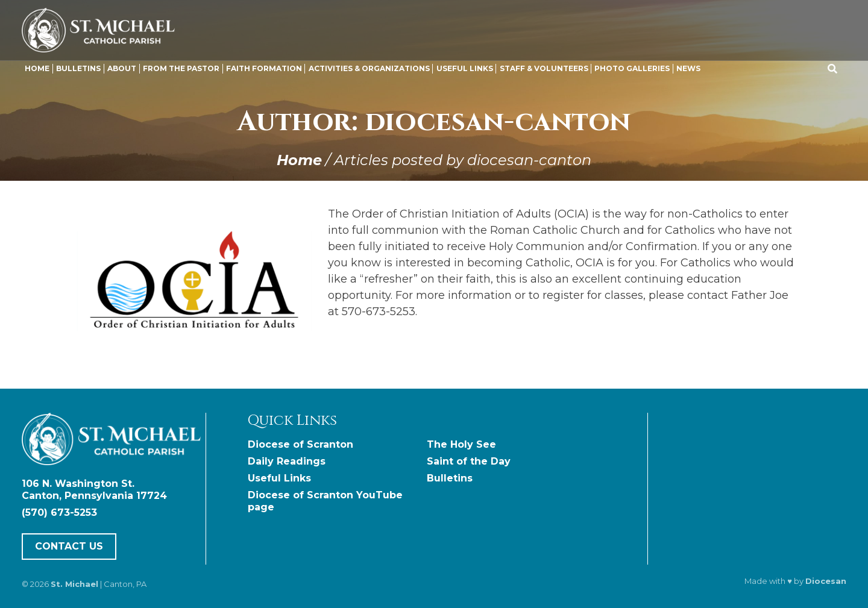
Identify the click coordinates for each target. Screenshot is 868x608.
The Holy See (461, 444)
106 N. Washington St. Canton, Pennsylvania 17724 (94, 490)
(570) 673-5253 (59, 512)
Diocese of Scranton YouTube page (325, 501)
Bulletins (78, 68)
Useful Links (465, 68)
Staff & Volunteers (544, 68)
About (122, 68)
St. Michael (74, 584)
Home (37, 68)
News (688, 68)
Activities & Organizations (369, 68)
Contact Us (69, 546)
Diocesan (826, 581)
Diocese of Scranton (300, 444)
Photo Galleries (632, 68)
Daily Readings (287, 461)
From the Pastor (181, 68)
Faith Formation (264, 68)
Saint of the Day (469, 461)
